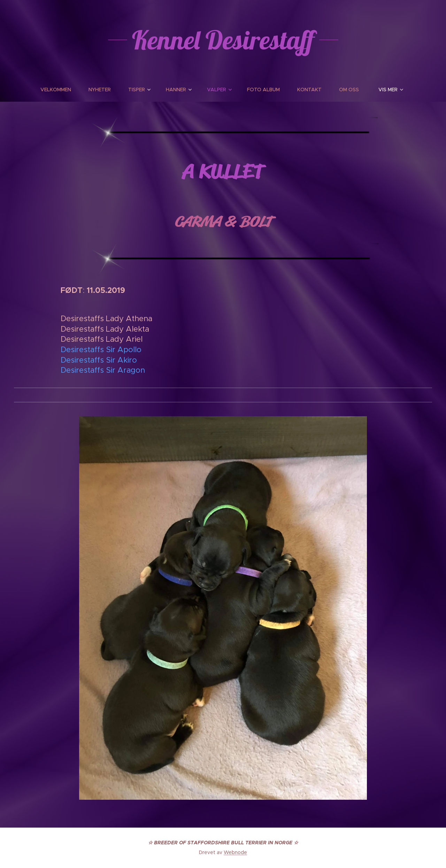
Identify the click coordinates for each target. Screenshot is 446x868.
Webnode (235, 852)
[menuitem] (60, 90)
